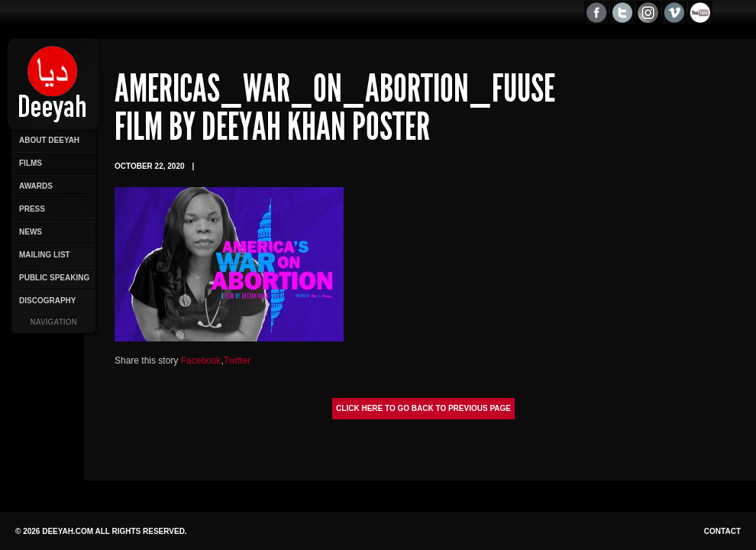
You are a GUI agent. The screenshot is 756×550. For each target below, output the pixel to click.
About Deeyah (49, 140)
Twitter (237, 361)
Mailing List (45, 255)
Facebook (201, 361)
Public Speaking (54, 278)
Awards (36, 186)
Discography (47, 301)
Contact (722, 531)
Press (32, 209)
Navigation (53, 322)
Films (31, 163)
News (31, 232)
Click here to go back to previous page (423, 408)
